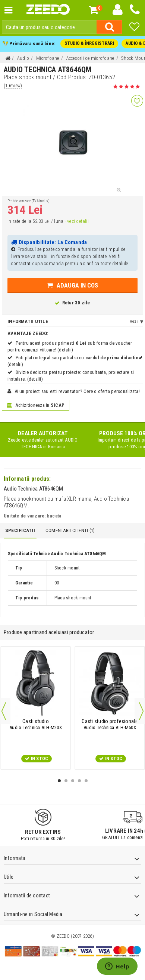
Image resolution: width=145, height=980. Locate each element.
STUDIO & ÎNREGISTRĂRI (89, 43)
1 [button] (59, 781)
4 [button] (79, 781)
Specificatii (20, 530)
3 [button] (73, 781)
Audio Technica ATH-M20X (36, 724)
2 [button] (66, 781)
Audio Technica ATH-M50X (110, 724)
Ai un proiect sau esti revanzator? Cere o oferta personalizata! (77, 391)
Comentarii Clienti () (70, 530)
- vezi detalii (76, 221)
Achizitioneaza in (36, 405)
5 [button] (86, 781)
